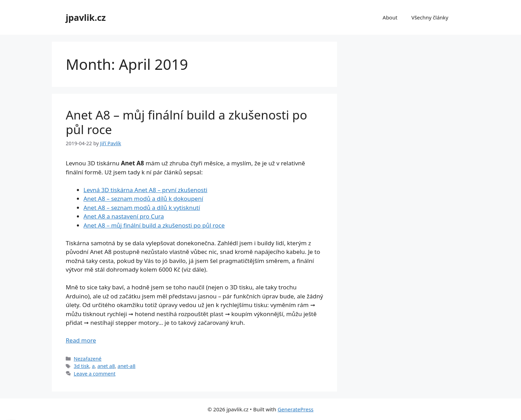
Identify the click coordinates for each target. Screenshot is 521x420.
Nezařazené (88, 359)
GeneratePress (295, 409)
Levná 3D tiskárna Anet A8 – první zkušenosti (145, 190)
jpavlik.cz (86, 17)
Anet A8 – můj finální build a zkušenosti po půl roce (186, 122)
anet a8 (106, 366)
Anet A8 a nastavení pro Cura (124, 216)
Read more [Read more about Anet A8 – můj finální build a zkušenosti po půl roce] (81, 340)
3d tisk (81, 366)
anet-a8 (126, 366)
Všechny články (430, 17)
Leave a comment (95, 374)
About (390, 17)
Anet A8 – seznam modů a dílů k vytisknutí (142, 208)
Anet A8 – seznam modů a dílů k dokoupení (143, 199)
